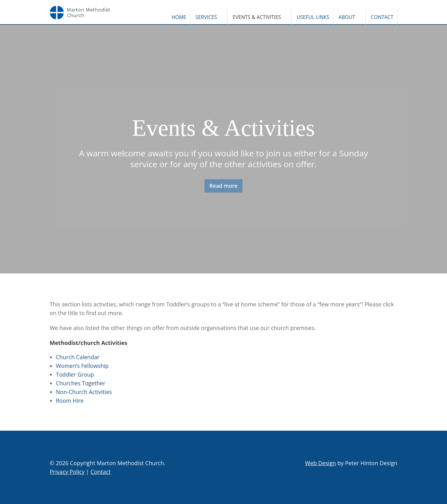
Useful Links (313, 17)
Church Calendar (78, 357)
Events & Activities (257, 17)
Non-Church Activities (84, 392)
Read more (223, 188)
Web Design (321, 463)
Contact (382, 17)
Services (206, 17)
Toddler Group (75, 374)
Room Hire (70, 401)
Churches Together (81, 383)
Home (179, 17)
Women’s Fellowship (82, 366)
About (347, 17)
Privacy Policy (67, 472)
